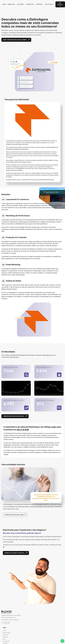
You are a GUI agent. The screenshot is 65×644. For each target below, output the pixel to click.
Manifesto (6, 635)
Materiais (5, 637)
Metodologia (6, 633)
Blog (4, 639)
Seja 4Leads (6, 641)
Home (5, 630)
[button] (11, 4)
